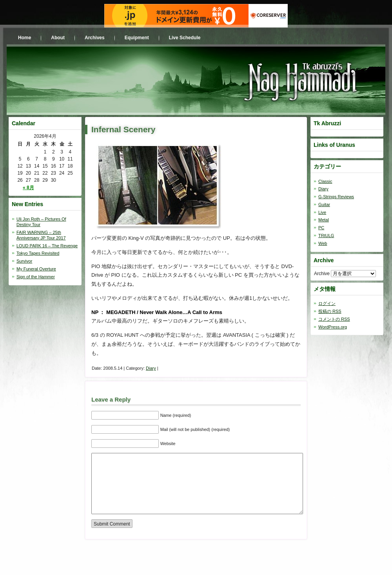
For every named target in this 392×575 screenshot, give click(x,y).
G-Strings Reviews (336, 197)
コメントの (334, 319)
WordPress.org (333, 327)
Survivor (24, 261)
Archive (322, 274)
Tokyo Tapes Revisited (38, 253)
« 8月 (28, 188)
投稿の (330, 311)
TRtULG (326, 235)
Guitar (324, 204)
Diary (151, 368)
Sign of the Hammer (36, 277)
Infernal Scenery (123, 129)
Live (322, 212)
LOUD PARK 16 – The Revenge (47, 246)
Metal (324, 220)
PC (321, 228)
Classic (325, 181)
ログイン (327, 303)
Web (323, 243)
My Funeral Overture (36, 269)
